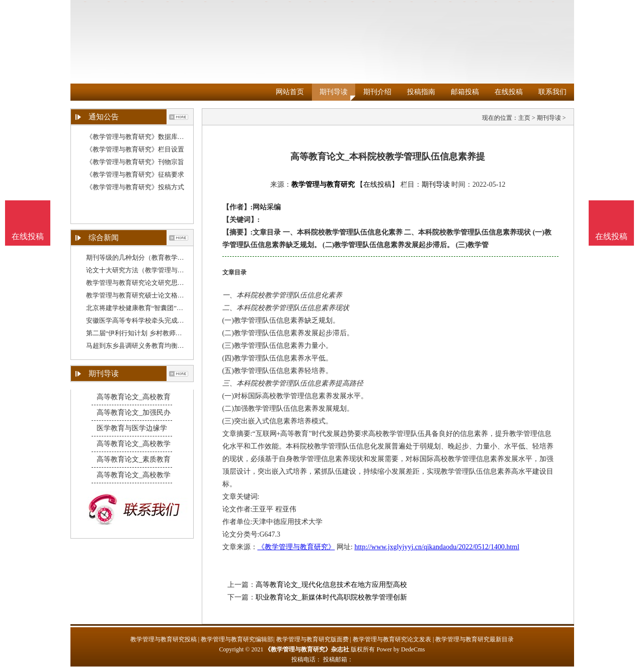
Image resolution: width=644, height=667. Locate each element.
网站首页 (290, 92)
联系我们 (552, 92)
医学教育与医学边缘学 (132, 428)
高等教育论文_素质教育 (134, 459)
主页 (524, 118)
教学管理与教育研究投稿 (164, 639)
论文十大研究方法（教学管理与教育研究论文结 (155, 270)
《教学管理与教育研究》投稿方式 (135, 187)
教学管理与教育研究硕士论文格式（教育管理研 (155, 295)
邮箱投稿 (465, 92)
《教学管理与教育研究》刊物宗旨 (135, 162)
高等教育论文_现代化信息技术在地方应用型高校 (331, 585)
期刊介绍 (377, 92)
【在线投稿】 (377, 184)
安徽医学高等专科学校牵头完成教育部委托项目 (155, 320)
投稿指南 (421, 92)
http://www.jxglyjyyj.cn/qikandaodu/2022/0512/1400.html (437, 547)
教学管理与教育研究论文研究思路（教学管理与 (155, 283)
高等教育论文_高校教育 (134, 397)
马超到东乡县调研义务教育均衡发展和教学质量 (155, 346)
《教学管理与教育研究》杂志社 (307, 649)
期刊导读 (334, 92)
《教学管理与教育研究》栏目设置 (135, 149)
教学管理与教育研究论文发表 (392, 639)
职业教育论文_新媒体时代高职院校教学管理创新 (331, 597)
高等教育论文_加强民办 (134, 413)
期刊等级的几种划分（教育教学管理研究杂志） (155, 257)
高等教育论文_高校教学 (134, 444)
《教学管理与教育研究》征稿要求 (135, 174)
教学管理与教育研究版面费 (312, 639)
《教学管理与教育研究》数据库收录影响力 (148, 137)
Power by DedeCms (400, 649)
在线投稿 (509, 92)
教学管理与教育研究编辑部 (237, 639)
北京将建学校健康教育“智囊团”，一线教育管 (151, 308)
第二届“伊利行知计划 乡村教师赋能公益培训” (152, 333)
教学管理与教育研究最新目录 (474, 639)
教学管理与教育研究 (323, 184)
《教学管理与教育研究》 (296, 547)
